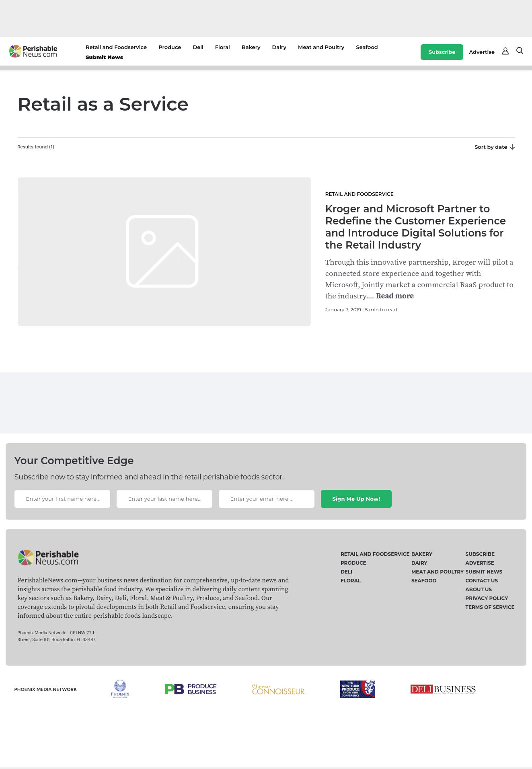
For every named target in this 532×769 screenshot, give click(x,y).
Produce (170, 47)
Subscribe (442, 52)
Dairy (279, 47)
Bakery (251, 47)
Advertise (482, 52)
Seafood (367, 47)
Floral (223, 47)
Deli (198, 47)
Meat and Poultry (321, 47)
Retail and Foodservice (116, 47)
